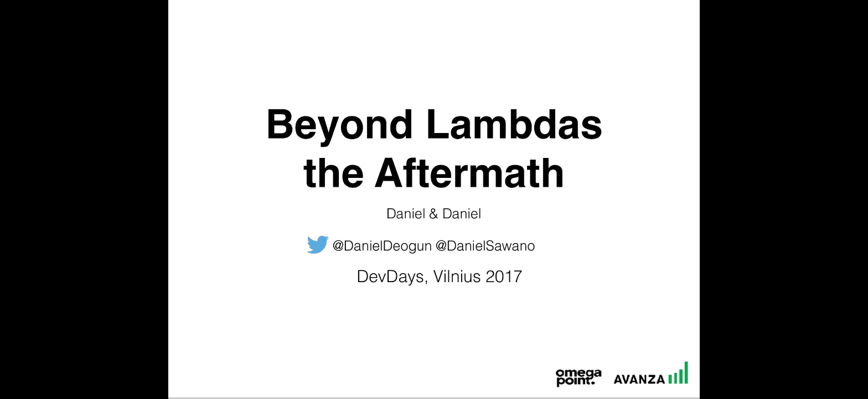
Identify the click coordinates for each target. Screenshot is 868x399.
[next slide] (849, 375)
